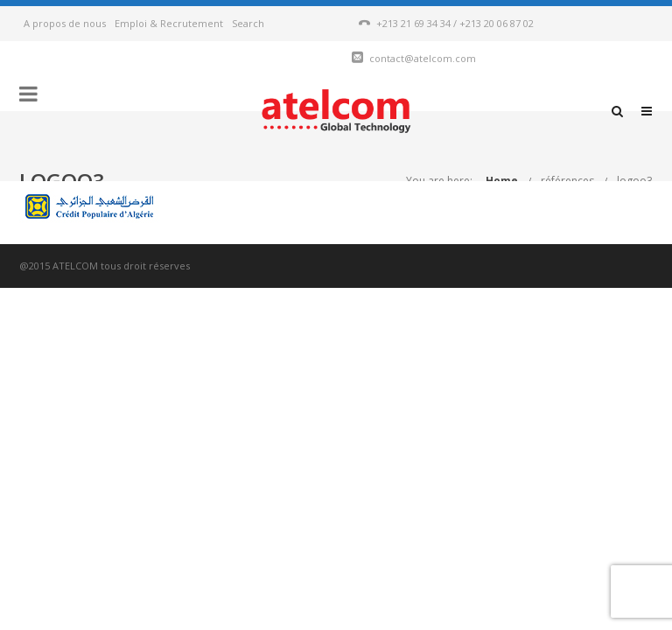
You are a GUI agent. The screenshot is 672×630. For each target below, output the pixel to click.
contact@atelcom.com (423, 58)
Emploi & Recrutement (169, 23)
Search (248, 23)
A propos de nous (65, 23)
